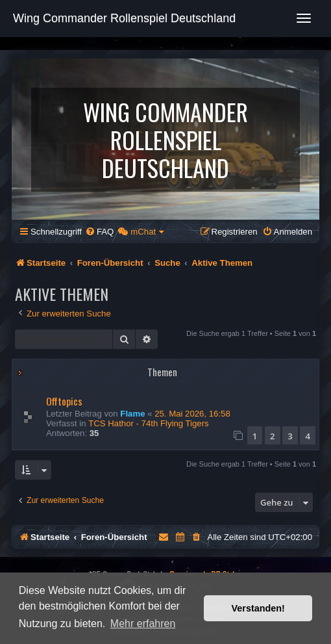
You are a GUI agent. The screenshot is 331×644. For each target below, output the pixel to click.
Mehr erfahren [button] (143, 624)
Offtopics (64, 401)
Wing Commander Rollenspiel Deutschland (124, 18)
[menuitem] (99, 232)
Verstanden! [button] (258, 608)
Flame (132, 414)
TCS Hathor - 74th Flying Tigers (148, 423)
